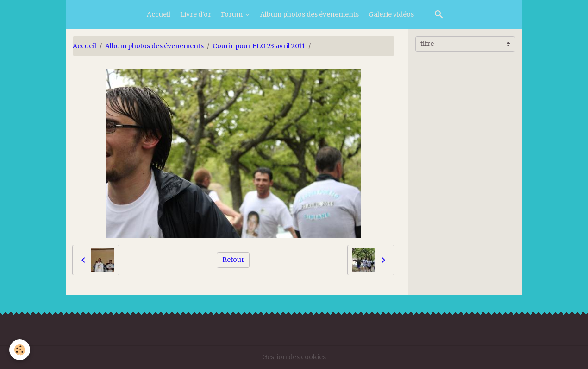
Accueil (159, 14)
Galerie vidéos (391, 14)
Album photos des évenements (310, 14)
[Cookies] (20, 350)
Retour (233, 260)
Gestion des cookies (294, 357)
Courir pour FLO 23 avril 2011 (259, 46)
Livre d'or (196, 14)
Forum (232, 14)
